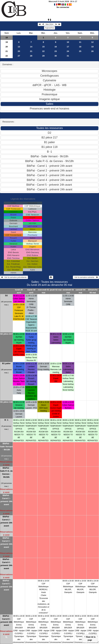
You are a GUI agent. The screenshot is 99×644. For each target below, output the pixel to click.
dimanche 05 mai (93, 291)
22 (43, 51)
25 (80, 51)
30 (56, 56)
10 (68, 42)
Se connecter (63, 7)
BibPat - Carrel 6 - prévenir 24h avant (6, 620)
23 (56, 51)
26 (92, 51)
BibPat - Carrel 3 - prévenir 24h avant (6, 543)
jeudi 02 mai (56, 290)
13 (19, 47)
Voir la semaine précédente (14, 277)
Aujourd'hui (50, 28)
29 (43, 56)
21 (7, 51)
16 (56, 47)
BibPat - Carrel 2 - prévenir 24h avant (6, 521)
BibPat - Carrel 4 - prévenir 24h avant (6, 564)
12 (92, 42)
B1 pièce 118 (6, 402)
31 (68, 56)
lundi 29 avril (19, 291)
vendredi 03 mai (68, 291)
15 (43, 47)
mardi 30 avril (31, 291)
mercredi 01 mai (43, 291)
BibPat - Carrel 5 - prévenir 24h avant (6, 585)
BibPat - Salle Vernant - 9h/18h (6, 447)
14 (31, 47)
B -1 (6, 420)
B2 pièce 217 (6, 334)
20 (7, 47)
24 (68, 51)
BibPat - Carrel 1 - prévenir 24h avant (6, 500)
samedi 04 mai (80, 291)
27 (19, 56)
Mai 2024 (49, 24)
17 (68, 47)
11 (80, 42)
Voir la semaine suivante (86, 277)
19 (7, 42)
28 (31, 56)
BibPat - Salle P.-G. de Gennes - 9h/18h (6, 472)
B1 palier (6, 363)
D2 (6, 296)
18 (7, 38)
